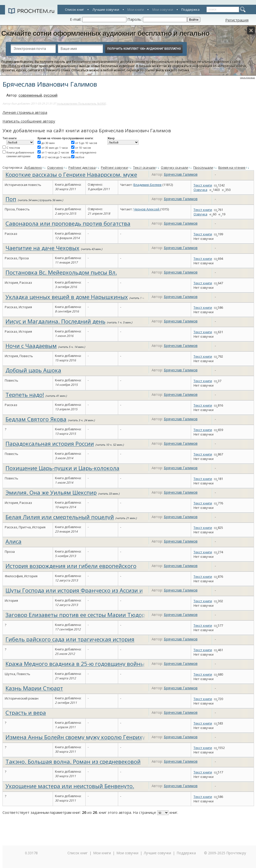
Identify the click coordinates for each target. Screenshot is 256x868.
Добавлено (33, 167)
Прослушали (203, 167)
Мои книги (136, 9)
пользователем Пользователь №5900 (81, 103)
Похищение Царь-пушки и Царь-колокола (62, 468)
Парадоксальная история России (50, 443)
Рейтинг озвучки (114, 167)
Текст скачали (144, 167)
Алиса (13, 541)
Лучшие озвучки (106, 9)
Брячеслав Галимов (181, 174)
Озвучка (200, 190)
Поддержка (190, 9)
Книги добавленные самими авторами (20, 154)
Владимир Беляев (147, 185)
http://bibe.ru (11, 66)
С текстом (13, 148)
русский (51, 95)
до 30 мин (48, 143)
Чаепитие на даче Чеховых (42, 248)
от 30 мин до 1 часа (55, 148)
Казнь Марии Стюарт (34, 688)
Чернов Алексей (147, 209)
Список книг (74, 9)
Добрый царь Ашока (33, 370)
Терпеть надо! (25, 395)
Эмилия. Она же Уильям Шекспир (51, 492)
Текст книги (203, 185)
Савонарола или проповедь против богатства (68, 223)
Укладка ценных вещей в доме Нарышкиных (67, 297)
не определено (86, 152)
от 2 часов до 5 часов (56, 157)
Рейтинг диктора (82, 167)
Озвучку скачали (174, 167)
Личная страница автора (25, 112)
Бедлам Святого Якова (36, 419)
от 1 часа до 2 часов (55, 152)
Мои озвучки (163, 9)
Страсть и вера (26, 713)
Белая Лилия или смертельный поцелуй (60, 517)
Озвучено (55, 167)
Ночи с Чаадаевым (31, 346)
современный (30, 95)
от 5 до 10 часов (86, 143)
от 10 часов (83, 148)
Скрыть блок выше (248, 78)
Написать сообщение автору (29, 121)
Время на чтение (232, 167)
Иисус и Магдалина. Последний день (55, 321)
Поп (11, 199)
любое (80, 157)
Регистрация (237, 20)
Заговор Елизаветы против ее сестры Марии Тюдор (75, 615)
